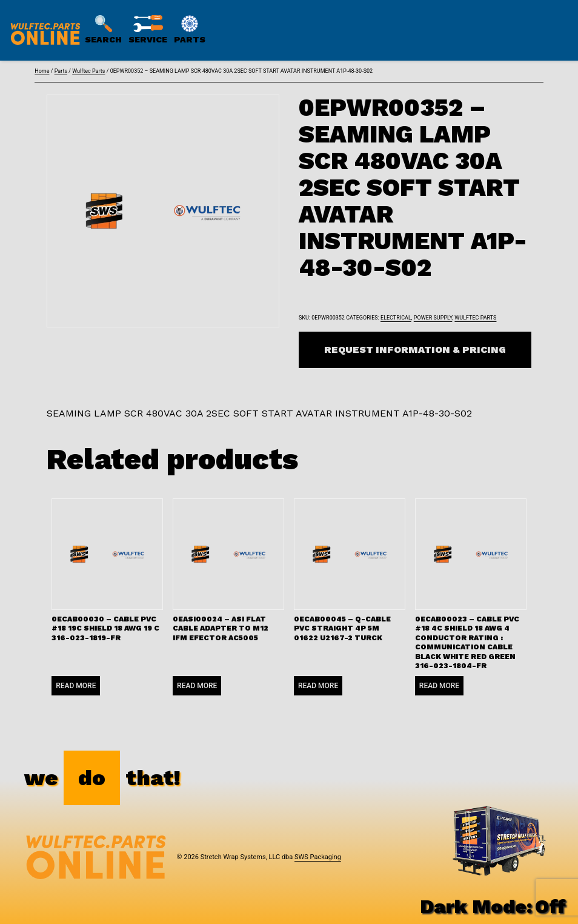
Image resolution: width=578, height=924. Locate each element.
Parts (61, 71)
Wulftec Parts (88, 71)
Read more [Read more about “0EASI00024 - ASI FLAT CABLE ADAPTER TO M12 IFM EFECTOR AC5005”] (197, 686)
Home (42, 71)
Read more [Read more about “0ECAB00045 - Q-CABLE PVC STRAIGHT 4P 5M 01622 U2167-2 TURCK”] (318, 686)
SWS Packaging (318, 857)
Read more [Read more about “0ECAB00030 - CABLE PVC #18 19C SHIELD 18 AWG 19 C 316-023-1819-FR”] (76, 686)
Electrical (396, 318)
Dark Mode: (493, 906)
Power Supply (433, 318)
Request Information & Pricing (415, 350)
